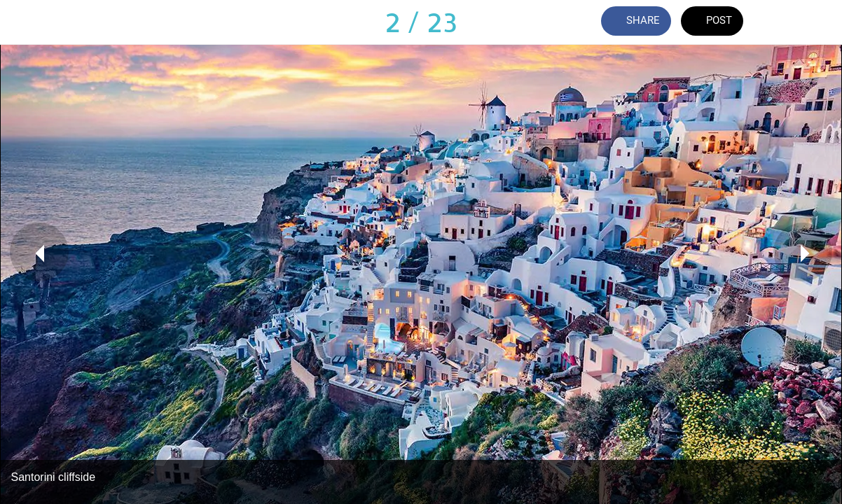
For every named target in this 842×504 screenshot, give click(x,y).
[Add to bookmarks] (820, 22)
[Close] (22, 22)
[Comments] (783, 22)
